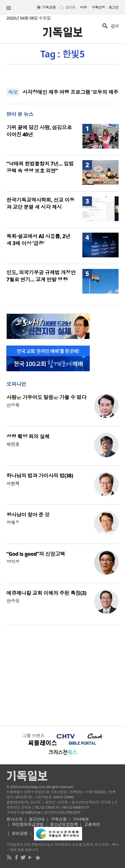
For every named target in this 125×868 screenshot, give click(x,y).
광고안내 (37, 819)
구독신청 (98, 7)
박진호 (13, 444)
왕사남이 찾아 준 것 (28, 515)
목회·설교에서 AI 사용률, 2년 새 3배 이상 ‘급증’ (38, 240)
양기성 (13, 562)
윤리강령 (20, 833)
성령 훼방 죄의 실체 (28, 436)
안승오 (13, 601)
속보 (13, 92)
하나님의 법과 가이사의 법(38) (40, 476)
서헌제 (13, 483)
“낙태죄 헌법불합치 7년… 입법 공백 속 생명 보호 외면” (40, 167)
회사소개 (14, 819)
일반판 (70, 7)
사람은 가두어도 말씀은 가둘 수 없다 (46, 397)
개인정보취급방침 (28, 824)
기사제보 (81, 819)
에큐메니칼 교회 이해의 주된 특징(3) (46, 593)
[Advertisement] (63, 675)
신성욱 (13, 405)
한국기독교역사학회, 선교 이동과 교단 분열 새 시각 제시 (40, 203)
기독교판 (49, 7)
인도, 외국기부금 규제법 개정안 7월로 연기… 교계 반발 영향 (41, 276)
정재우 (13, 523)
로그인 (114, 7)
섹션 (9, 8)
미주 (83, 7)
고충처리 (92, 824)
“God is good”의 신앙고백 (36, 554)
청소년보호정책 (64, 824)
